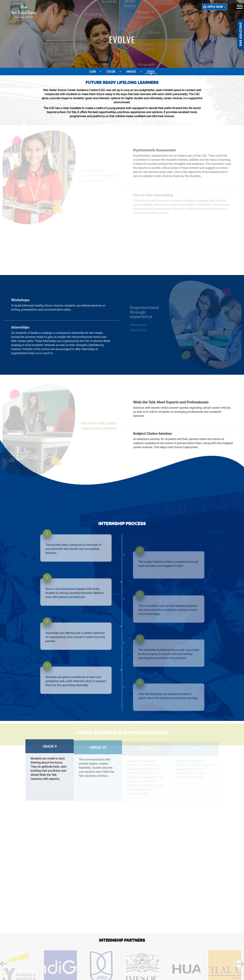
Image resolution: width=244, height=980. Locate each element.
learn (93, 72)
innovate (131, 72)
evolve (151, 72)
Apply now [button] (216, 7)
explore (111, 72)
